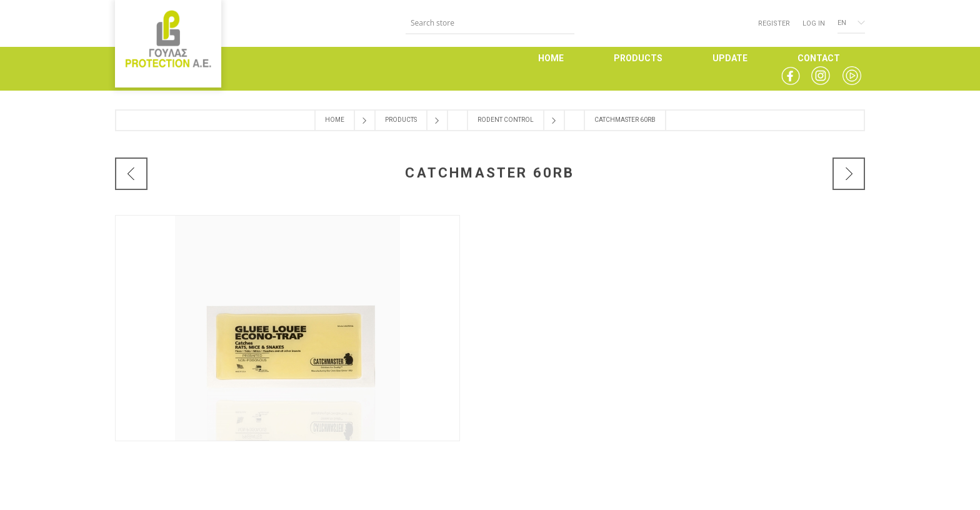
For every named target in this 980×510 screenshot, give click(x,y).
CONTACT (819, 58)
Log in (814, 23)
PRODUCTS (638, 58)
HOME (551, 58)
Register (774, 23)
